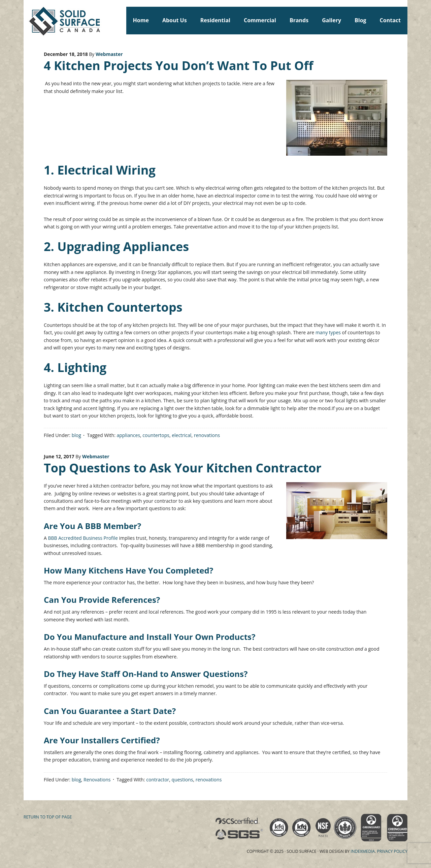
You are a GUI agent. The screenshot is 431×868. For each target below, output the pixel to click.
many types (328, 332)
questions (183, 780)
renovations (207, 435)
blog (76, 435)
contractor (158, 780)
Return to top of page (48, 817)
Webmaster (109, 54)
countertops (156, 435)
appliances (129, 435)
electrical (181, 435)
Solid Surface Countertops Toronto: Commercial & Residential (27, 20)
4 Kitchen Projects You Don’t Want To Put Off (178, 66)
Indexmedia (363, 851)
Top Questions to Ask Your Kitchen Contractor (183, 468)
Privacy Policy (392, 851)
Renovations (97, 780)
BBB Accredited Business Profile (83, 538)
